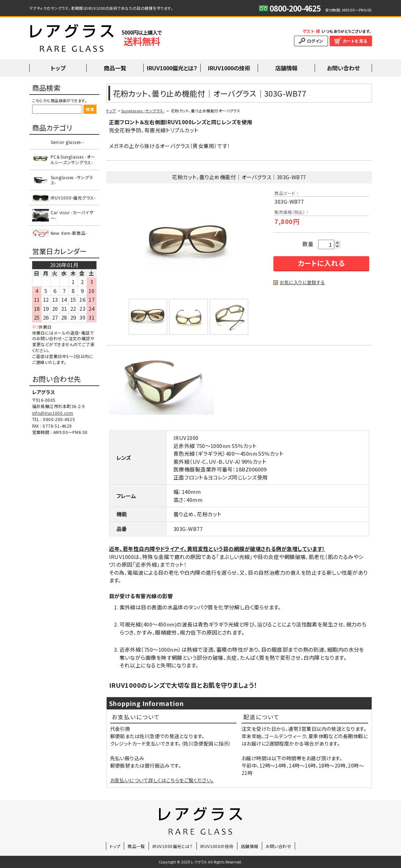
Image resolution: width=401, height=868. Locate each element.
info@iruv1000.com (53, 413)
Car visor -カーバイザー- (72, 215)
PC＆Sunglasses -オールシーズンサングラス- (73, 159)
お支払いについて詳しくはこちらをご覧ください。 (162, 780)
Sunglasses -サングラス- (143, 111)
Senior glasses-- (67, 142)
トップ (111, 111)
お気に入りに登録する (302, 283)
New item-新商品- (69, 233)
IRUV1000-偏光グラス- (73, 198)
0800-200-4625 (59, 419)
